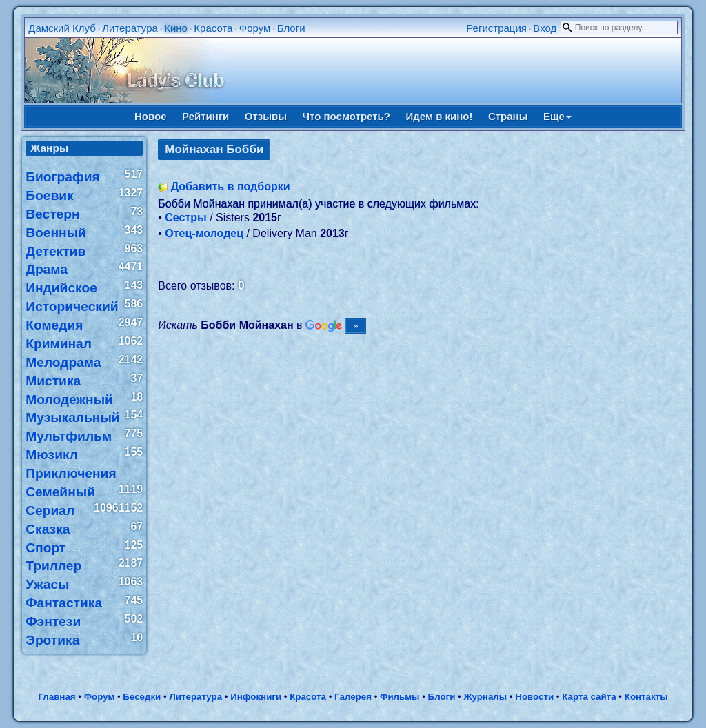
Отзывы (266, 116)
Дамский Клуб (62, 28)
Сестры (185, 218)
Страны (508, 116)
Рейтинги (205, 116)
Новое (151, 116)
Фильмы (400, 697)
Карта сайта (589, 697)
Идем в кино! (439, 116)
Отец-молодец (204, 233)
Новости (534, 697)
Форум (255, 28)
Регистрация (496, 28)
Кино (176, 28)
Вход (545, 28)
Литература (130, 28)
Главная (57, 697)
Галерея (353, 697)
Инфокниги (256, 697)
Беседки (142, 697)
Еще (557, 116)
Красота (213, 28)
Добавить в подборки (231, 186)
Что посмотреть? (346, 116)
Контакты (646, 697)
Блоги (291, 28)
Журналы (485, 697)
